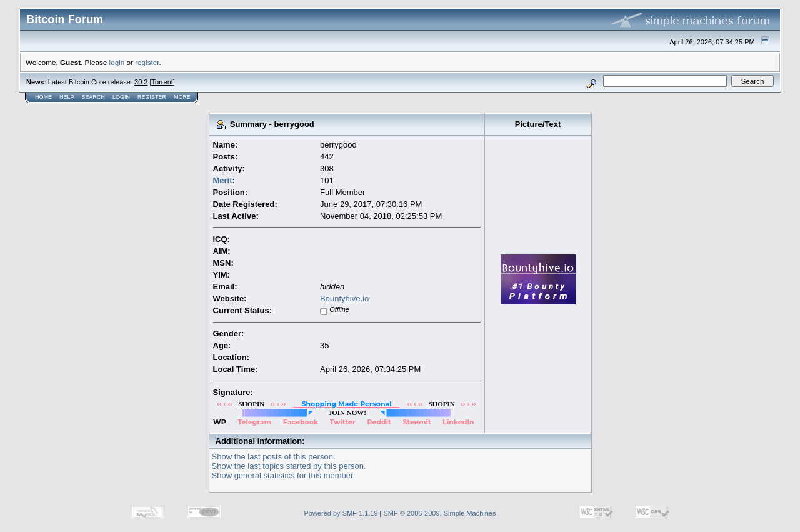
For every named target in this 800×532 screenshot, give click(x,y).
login (117, 62)
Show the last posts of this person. (274, 457)
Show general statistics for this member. (284, 475)
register (147, 62)
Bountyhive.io (344, 299)
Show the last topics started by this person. (289, 466)
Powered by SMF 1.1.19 (341, 513)
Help (67, 97)
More (182, 97)
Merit (223, 180)
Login (121, 97)
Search (94, 97)
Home (43, 97)
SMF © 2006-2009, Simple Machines (440, 513)
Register (152, 97)
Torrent (162, 82)
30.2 (141, 82)
